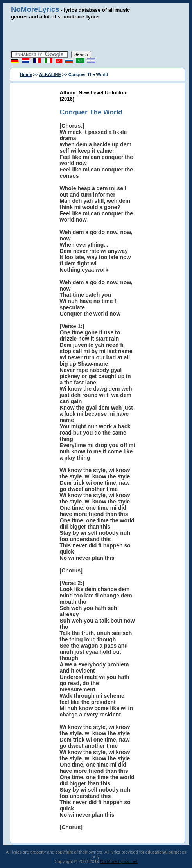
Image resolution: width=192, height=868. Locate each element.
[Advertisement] (100, 35)
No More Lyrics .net (119, 861)
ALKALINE (50, 74)
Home (26, 74)
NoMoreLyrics (35, 9)
